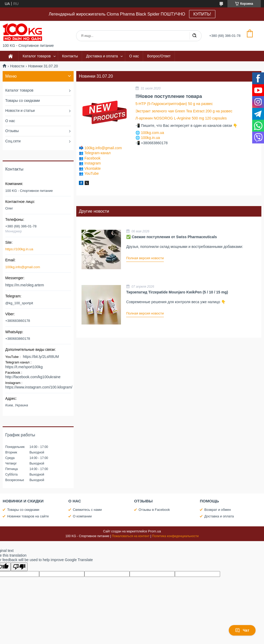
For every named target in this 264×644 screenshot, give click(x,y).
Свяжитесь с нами (87, 510)
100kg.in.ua (150, 138)
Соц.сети (13, 141)
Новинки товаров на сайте (28, 516)
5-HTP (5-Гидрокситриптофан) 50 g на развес (174, 104)
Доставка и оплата (102, 56)
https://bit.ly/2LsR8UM (41, 357)
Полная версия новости (145, 258)
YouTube (92, 173)
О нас (134, 56)
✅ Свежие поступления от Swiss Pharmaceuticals (172, 237)
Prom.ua (154, 531)
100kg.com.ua (153, 133)
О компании (82, 516)
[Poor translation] (19, 567)
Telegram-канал (98, 153)
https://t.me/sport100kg (24, 367)
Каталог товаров (37, 56)
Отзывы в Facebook (154, 510)
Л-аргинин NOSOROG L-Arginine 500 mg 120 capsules (181, 118)
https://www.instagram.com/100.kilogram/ (39, 387)
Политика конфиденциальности (175, 536)
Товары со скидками (23, 101)
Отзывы (12, 131)
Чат (242, 630)
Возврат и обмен (218, 510)
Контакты (70, 56)
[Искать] (194, 36)
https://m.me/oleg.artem (25, 285)
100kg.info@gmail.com (103, 148)
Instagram (93, 163)
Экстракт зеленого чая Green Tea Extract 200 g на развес (184, 111)
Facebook (92, 158)
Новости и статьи (20, 111)
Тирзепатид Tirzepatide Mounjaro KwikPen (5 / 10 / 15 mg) (177, 292)
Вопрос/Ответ (159, 56)
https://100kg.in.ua (19, 249)
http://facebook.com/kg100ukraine (33, 377)
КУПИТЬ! (202, 14)
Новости (17, 66)
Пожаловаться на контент (131, 536)
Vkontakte (93, 168)
